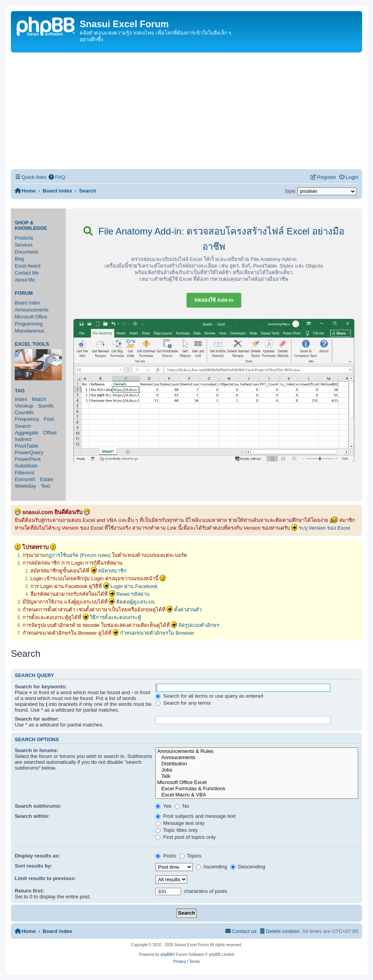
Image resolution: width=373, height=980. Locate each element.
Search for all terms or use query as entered (209, 696)
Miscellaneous (30, 331)
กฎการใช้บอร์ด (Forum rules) (78, 555)
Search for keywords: (41, 687)
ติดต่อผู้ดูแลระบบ (135, 602)
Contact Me (27, 273)
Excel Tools (32, 344)
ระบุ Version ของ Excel (324, 528)
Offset (50, 433)
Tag (20, 391)
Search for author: (37, 719)
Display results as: (37, 856)
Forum (24, 293)
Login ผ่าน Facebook (134, 586)
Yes (163, 806)
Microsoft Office (31, 317)
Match (39, 399)
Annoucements (257, 758)
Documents (27, 252)
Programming (29, 324)
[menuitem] (57, 177)
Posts (166, 856)
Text (45, 486)
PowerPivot (28, 459)
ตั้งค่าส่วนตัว (188, 610)
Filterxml (24, 473)
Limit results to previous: (45, 878)
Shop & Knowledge (31, 226)
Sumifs (46, 406)
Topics (191, 856)
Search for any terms (183, 703)
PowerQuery (29, 452)
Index (21, 399)
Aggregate (27, 433)
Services (24, 245)
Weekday (25, 486)
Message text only (180, 823)
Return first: (29, 891)
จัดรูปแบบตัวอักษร (199, 625)
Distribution (257, 764)
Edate (47, 479)
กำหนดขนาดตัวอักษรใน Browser (157, 633)
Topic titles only (177, 830)
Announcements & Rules (257, 751)
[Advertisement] (186, 111)
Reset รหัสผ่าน (133, 594)
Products (24, 238)
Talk (257, 776)
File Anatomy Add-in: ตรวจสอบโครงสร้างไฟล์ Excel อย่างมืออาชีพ (214, 239)
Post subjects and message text (195, 816)
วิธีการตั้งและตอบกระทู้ (115, 617)
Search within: (32, 816)
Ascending (212, 867)
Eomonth (25, 479)
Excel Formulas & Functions (257, 789)
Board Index (27, 303)
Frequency (27, 419)
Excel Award (28, 266)
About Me (25, 280)
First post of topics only (186, 837)
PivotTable (27, 446)
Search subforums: (38, 806)
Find (49, 419)
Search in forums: (37, 750)
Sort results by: (34, 866)
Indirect (23, 439)
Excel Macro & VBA (257, 795)
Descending (248, 867)
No (182, 806)
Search (23, 426)
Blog (19, 259)
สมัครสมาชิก (112, 571)
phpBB (166, 955)
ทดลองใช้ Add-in (214, 300)
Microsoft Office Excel (257, 782)
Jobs (257, 770)
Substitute (26, 466)
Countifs (24, 412)
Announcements (32, 310)
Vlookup (24, 406)
